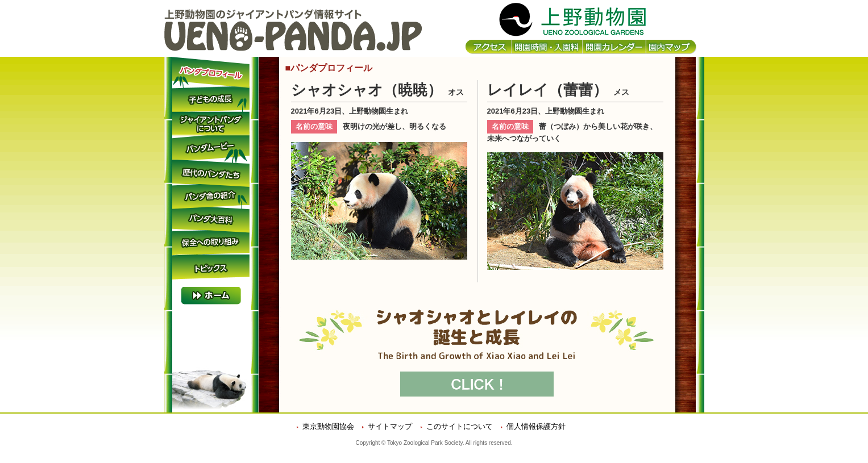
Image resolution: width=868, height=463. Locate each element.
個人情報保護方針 (536, 426)
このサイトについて (460, 426)
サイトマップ (390, 426)
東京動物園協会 (328, 426)
